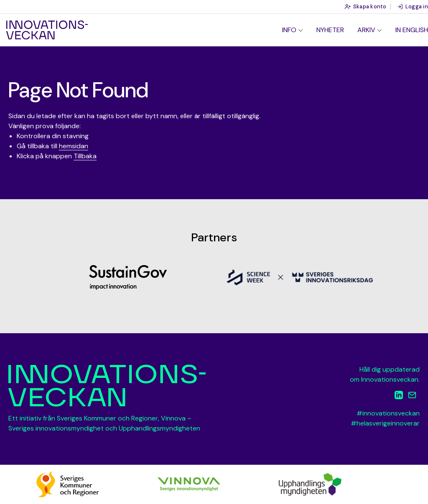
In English (412, 30)
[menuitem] (293, 30)
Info (289, 30)
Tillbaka (85, 156)
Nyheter (330, 30)
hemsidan (74, 146)
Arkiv (366, 30)
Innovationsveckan (47, 30)
